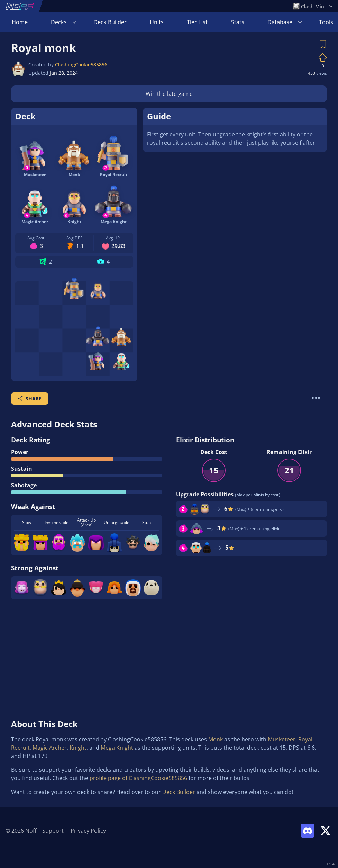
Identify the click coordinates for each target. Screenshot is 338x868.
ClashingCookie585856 (81, 65)
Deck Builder (110, 22)
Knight (78, 748)
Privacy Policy (88, 831)
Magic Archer (50, 748)
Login (317, 22)
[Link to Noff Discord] (308, 831)
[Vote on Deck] (323, 57)
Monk (216, 739)
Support (53, 831)
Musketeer (282, 739)
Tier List (197, 22)
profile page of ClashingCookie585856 (138, 778)
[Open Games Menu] (313, 6)
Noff (31, 831)
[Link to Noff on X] (326, 831)
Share (30, 399)
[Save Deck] (323, 44)
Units (157, 22)
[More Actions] (316, 398)
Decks (59, 22)
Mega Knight (117, 748)
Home (20, 22)
